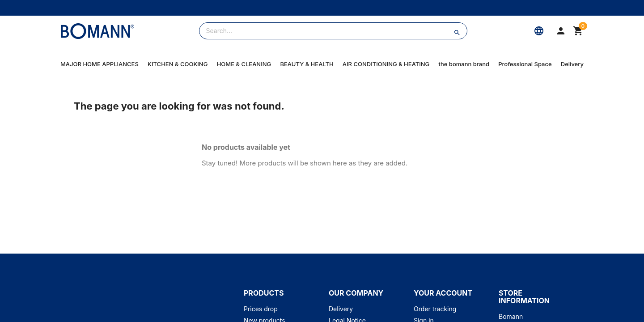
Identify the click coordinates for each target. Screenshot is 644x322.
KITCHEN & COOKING (178, 64)
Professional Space (525, 64)
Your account (443, 293)
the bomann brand (464, 64)
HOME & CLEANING (244, 64)
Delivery (572, 64)
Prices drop (261, 309)
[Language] (539, 31)
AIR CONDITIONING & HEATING (386, 64)
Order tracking (435, 309)
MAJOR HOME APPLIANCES (100, 64)
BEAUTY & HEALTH (307, 64)
